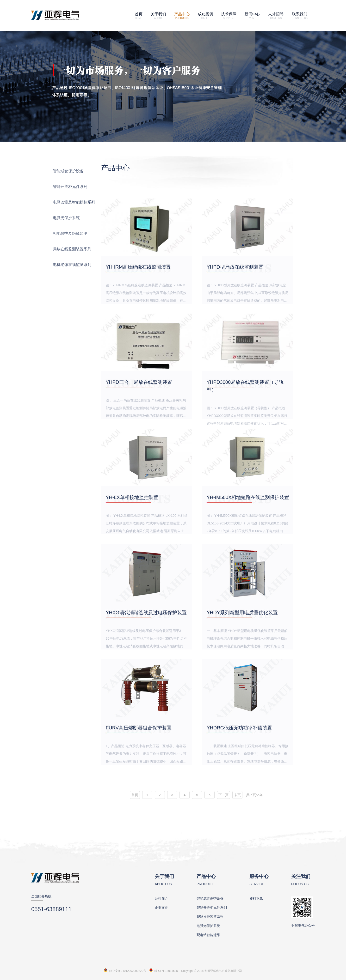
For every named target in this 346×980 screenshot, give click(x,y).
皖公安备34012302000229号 (128, 971)
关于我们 (158, 16)
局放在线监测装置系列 (72, 249)
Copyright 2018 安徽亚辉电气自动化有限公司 (212, 971)
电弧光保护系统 (66, 218)
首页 (139, 16)
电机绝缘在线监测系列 (72, 265)
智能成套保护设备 (68, 171)
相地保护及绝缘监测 (70, 233)
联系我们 (300, 16)
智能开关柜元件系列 (70, 187)
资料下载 (256, 898)
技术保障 (229, 16)
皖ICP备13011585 (166, 971)
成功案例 (205, 16)
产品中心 (182, 16)
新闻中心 (252, 16)
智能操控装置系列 (210, 917)
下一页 (223, 795)
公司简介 (161, 898)
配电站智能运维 (208, 935)
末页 (237, 795)
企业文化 (161, 908)
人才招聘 (276, 16)
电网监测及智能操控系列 (74, 202)
